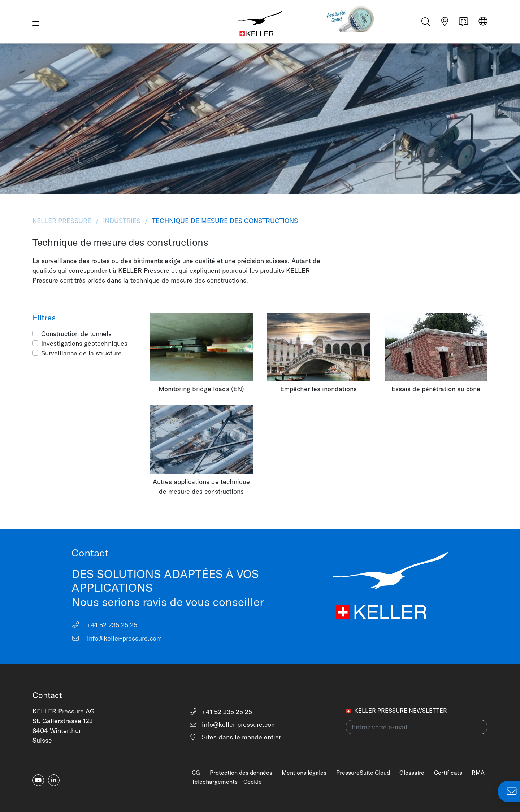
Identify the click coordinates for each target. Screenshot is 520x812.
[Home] (260, 22)
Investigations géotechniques (84, 343)
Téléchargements (215, 782)
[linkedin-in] (54, 780)
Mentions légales (304, 773)
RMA (478, 773)
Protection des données (241, 773)
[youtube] (38, 780)
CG (196, 773)
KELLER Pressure (63, 221)
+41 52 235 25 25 (104, 625)
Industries (122, 221)
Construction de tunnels (76, 334)
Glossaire (412, 773)
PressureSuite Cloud (363, 773)
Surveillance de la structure (81, 353)
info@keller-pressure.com (117, 638)
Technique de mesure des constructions (224, 221)
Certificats (448, 773)
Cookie (253, 782)
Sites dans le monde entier (235, 737)
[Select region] (483, 22)
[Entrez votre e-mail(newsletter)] (417, 727)
